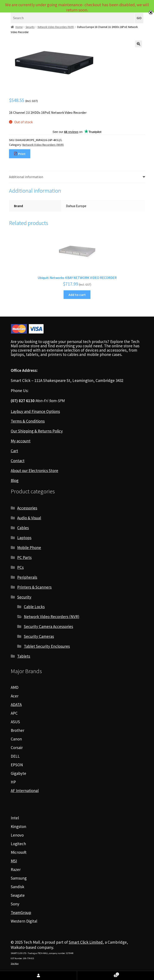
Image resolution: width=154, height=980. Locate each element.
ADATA (16, 705)
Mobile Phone (29, 548)
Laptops (24, 538)
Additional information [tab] (26, 177)
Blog (15, 480)
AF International (25, 791)
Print (20, 154)
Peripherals (27, 577)
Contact (18, 461)
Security (30, 27)
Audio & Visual (29, 518)
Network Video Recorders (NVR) (56, 27)
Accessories (27, 508)
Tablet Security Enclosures (47, 646)
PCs (20, 567)
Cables (23, 528)
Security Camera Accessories (48, 626)
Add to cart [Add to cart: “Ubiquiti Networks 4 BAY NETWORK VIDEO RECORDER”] (77, 295)
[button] (139, 44)
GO (139, 18)
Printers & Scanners (34, 587)
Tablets (24, 656)
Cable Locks (34, 607)
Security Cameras (39, 636)
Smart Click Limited (86, 942)
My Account (39, 975)
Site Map (15, 964)
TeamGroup (21, 912)
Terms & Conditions (28, 421)
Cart (14, 451)
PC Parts (24, 557)
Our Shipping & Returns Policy (37, 431)
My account (21, 441)
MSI (14, 861)
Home (19, 27)
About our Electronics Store (34, 471)
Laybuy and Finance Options (35, 411)
